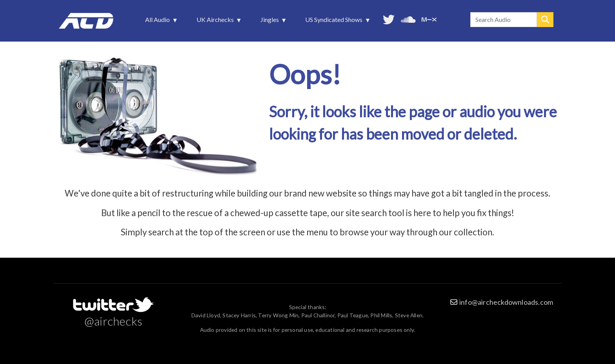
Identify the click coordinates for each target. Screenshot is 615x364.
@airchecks (113, 321)
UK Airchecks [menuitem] (216, 22)
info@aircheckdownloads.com (506, 302)
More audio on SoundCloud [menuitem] (408, 19)
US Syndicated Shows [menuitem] (335, 22)
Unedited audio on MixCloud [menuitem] (429, 19)
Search (545, 20)
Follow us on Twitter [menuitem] (389, 19)
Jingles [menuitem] (270, 22)
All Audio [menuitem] (158, 22)
